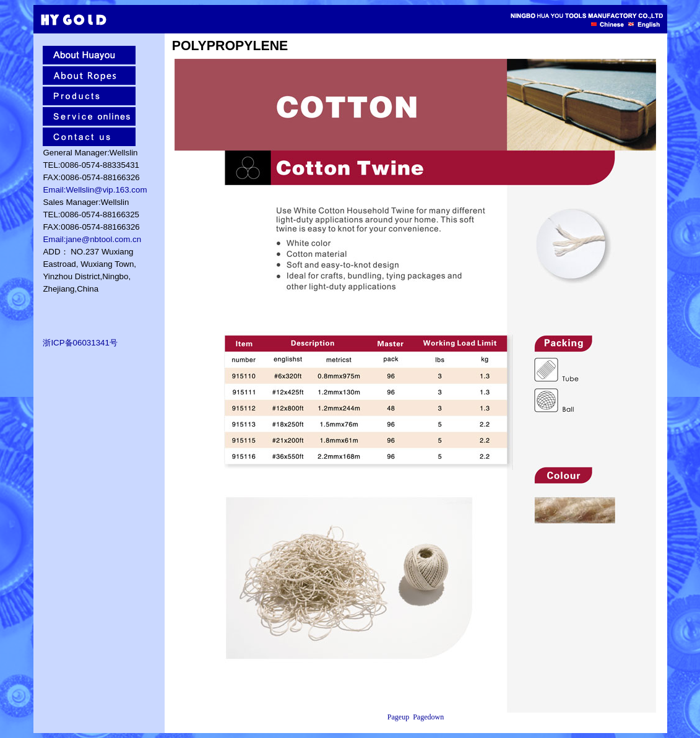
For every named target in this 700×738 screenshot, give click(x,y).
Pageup (398, 717)
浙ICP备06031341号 (80, 343)
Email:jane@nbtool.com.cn (92, 239)
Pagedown (428, 717)
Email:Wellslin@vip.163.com (95, 190)
